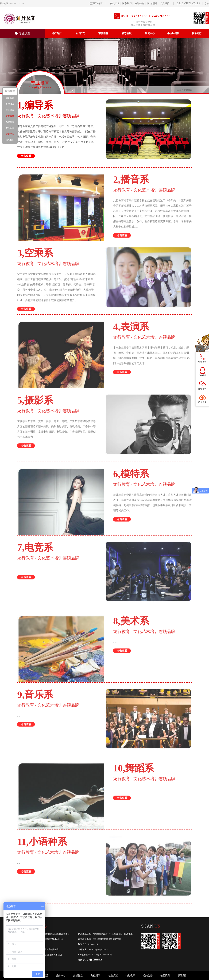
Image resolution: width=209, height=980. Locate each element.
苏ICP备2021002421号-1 (103, 955)
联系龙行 (197, 33)
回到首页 (10, 98)
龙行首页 (57, 33)
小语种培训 (173, 33)
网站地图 (152, 3)
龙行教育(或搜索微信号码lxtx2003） (48, 939)
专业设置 (22, 33)
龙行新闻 (95, 976)
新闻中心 (150, 33)
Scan (151, 926)
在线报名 (115, 3)
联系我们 (127, 3)
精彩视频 (127, 33)
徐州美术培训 (56, 955)
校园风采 (165, 976)
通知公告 (139, 3)
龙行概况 (80, 33)
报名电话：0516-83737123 (12, 3)
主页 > (180, 90)
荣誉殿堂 (103, 33)
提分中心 (61, 976)
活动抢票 (98, 3)
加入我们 (165, 3)
